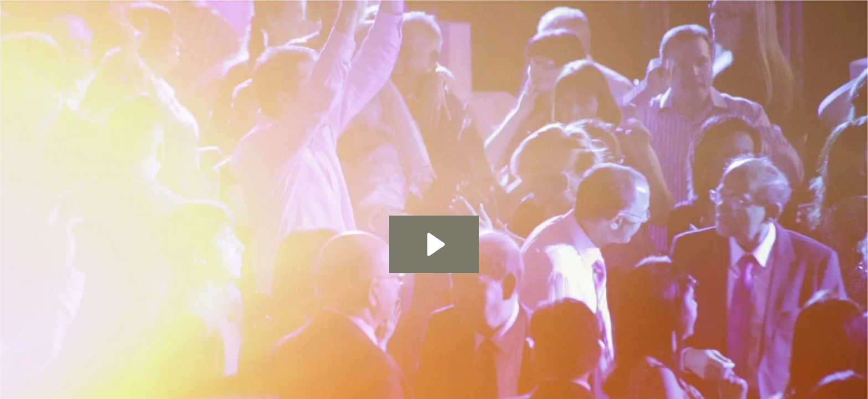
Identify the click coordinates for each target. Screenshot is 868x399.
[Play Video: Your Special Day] (434, 244)
